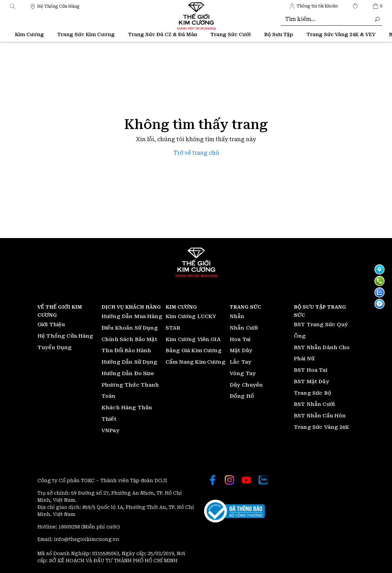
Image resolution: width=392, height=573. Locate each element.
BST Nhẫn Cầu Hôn (320, 416)
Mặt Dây (241, 350)
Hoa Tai (240, 339)
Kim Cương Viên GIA (193, 339)
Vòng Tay (243, 373)
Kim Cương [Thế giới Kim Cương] (29, 34)
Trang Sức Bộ (313, 393)
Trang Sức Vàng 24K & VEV (341, 34)
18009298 (70, 527)
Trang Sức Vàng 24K (321, 427)
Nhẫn (237, 316)
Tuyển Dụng (55, 347)
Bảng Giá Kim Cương (194, 350)
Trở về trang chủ (196, 153)
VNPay (110, 431)
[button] (12, 6)
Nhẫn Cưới (244, 328)
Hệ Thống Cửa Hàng (65, 336)
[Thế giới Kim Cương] (55, 6)
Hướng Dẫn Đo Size (128, 373)
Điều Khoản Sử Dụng (130, 328)
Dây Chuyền (246, 385)
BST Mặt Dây (312, 382)
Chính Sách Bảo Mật (129, 339)
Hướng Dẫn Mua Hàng (132, 316)
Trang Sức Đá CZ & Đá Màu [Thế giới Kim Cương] (163, 34)
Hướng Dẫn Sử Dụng (130, 362)
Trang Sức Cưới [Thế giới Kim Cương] (231, 34)
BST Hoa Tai (311, 370)
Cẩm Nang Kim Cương (195, 362)
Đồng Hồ (242, 396)
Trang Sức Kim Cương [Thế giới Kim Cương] (86, 34)
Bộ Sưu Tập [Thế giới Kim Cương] (279, 34)
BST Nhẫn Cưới (314, 404)
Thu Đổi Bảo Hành (126, 350)
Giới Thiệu (51, 324)
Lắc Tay (241, 362)
